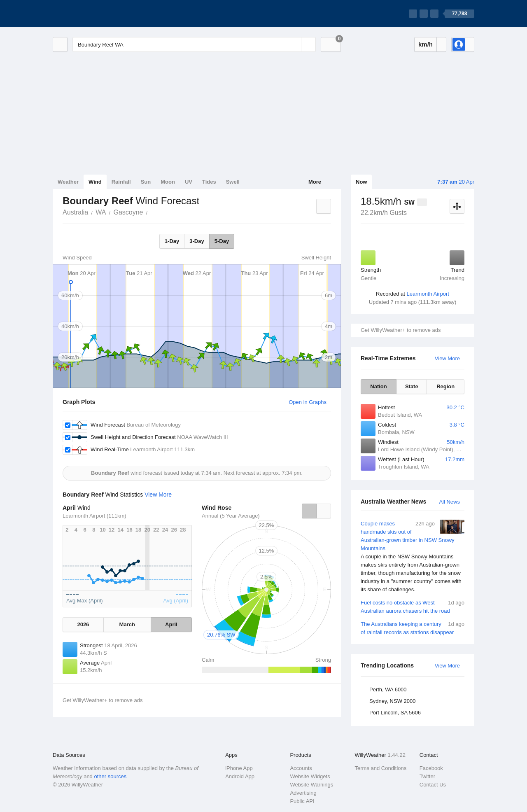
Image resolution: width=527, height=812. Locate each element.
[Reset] (294, 44)
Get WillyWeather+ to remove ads (401, 330)
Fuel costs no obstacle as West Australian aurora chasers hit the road (413, 606)
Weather (68, 182)
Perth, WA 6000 (388, 689)
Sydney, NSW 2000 (392, 701)
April (171, 624)
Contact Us (433, 785)
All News (449, 502)
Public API (302, 801)
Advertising (303, 793)
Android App (240, 776)
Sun (146, 182)
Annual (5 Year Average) (231, 516)
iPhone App (239, 768)
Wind (95, 182)
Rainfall (121, 182)
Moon (168, 182)
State (412, 386)
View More (447, 358)
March (127, 624)
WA (101, 212)
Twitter (427, 776)
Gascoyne (128, 212)
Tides (209, 182)
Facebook (431, 768)
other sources (110, 776)
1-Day (172, 241)
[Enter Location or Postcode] (194, 44)
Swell (233, 182)
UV (189, 182)
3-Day (197, 241)
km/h (426, 44)
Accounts (301, 768)
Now (361, 182)
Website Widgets (310, 776)
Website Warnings (311, 785)
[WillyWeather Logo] (91, 14)
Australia (75, 212)
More (315, 182)
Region (445, 386)
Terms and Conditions (381, 768)
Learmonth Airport (428, 294)
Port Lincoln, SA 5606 (395, 713)
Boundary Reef (152, 212)
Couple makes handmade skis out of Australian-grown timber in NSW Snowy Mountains (413, 557)
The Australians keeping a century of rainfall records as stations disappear (413, 628)
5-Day (222, 241)
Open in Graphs (308, 402)
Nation (378, 386)
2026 (83, 624)
